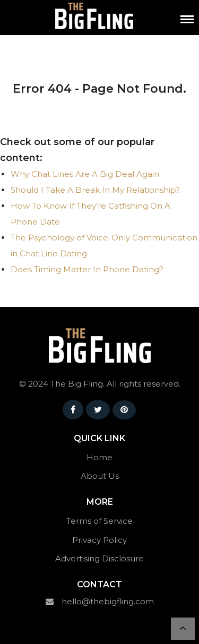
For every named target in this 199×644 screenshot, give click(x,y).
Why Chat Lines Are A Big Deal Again (85, 174)
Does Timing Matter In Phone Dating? (87, 269)
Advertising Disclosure (99, 558)
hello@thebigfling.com (108, 601)
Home (99, 457)
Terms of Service (99, 521)
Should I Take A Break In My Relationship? (95, 190)
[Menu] (187, 19)
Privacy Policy (99, 540)
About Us (100, 476)
